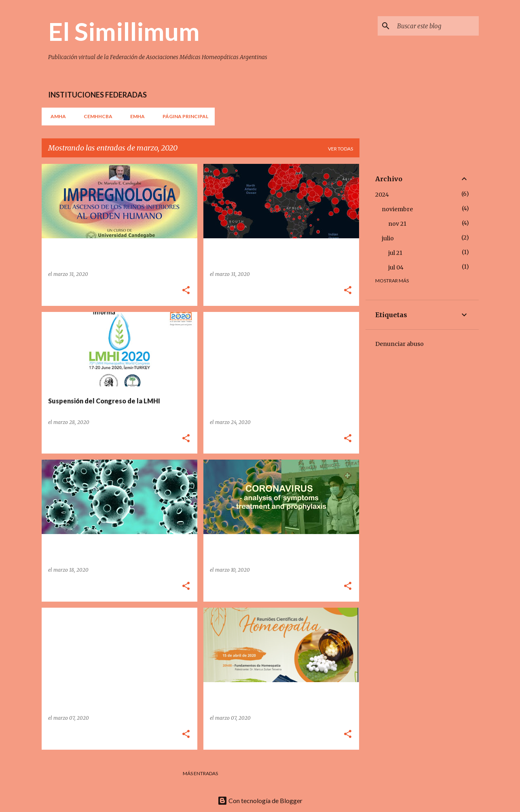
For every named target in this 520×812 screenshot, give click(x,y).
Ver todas (340, 149)
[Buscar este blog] (436, 26)
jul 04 (396, 267)
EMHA (135, 116)
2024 (382, 195)
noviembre (397, 209)
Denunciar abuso (400, 344)
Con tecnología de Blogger (260, 800)
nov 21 (397, 224)
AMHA (56, 116)
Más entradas (200, 773)
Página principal (183, 116)
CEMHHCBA (96, 116)
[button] (186, 291)
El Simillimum (124, 31)
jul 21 (395, 253)
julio (388, 238)
